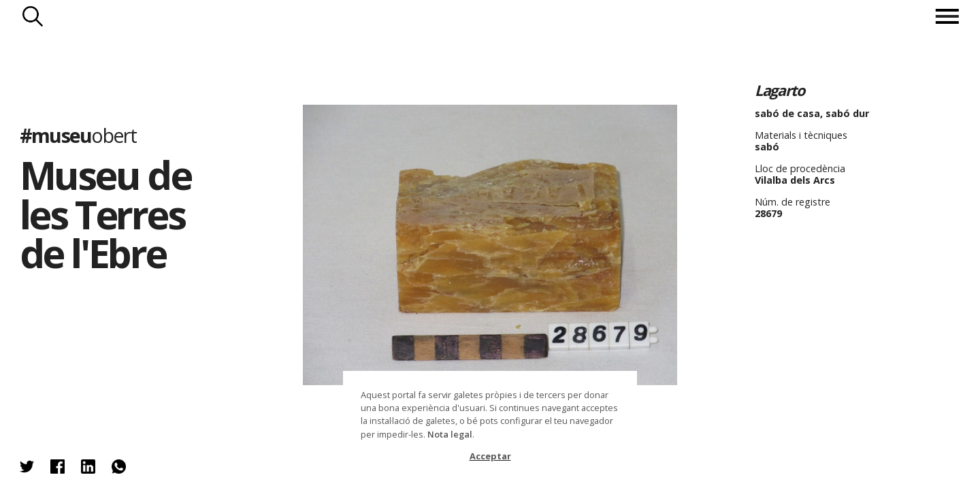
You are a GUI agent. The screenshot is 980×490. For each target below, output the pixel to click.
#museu (78, 135)
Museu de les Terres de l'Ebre (105, 214)
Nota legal (450, 434)
